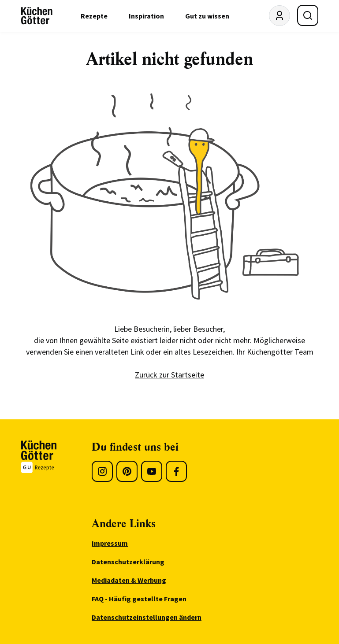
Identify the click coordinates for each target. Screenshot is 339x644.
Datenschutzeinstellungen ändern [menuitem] (147, 617)
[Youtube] (152, 471)
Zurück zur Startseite (169, 375)
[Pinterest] (127, 471)
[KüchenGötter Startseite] (37, 16)
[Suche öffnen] (308, 15)
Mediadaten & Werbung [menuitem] (129, 580)
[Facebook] (176, 471)
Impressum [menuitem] (110, 543)
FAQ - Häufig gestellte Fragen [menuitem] (139, 599)
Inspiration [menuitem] (146, 16)
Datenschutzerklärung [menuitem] (128, 562)
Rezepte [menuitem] (94, 16)
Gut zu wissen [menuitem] (207, 16)
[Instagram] (102, 471)
